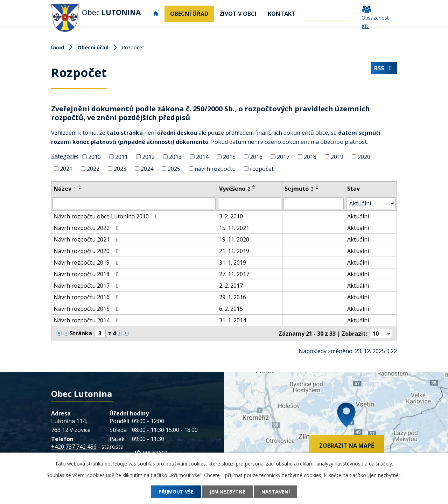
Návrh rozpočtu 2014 (87, 320)
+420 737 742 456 (74, 447)
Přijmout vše (176, 492)
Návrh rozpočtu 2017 (87, 286)
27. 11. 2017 (234, 274)
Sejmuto (299, 189)
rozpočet (262, 169)
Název (65, 189)
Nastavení (276, 492)
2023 (120, 169)
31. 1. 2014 (233, 320)
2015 (229, 157)
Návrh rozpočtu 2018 (87, 274)
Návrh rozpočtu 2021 (87, 239)
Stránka (81, 333)
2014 (202, 157)
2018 (310, 157)
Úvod (156, 14)
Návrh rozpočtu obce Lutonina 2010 (107, 216)
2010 (94, 157)
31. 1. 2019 (233, 262)
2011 (121, 157)
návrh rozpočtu (215, 169)
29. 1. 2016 (233, 297)
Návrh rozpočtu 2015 (87, 309)
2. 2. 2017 (231, 286)
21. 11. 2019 (234, 251)
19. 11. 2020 (234, 239)
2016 (256, 157)
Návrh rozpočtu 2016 (87, 297)
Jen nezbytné (227, 492)
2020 (364, 157)
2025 (174, 169)
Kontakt (282, 14)
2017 (283, 157)
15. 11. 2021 (234, 228)
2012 (148, 157)
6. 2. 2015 (231, 309)
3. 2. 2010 (231, 216)
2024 (147, 169)
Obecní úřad (189, 14)
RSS (384, 68)
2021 (66, 169)
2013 (175, 157)
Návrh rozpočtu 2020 (87, 251)
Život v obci (238, 14)
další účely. (381, 464)
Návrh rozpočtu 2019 (87, 262)
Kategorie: (65, 156)
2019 (337, 157)
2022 (93, 169)
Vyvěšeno (235, 189)
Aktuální (358, 216)
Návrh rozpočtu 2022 (87, 228)
